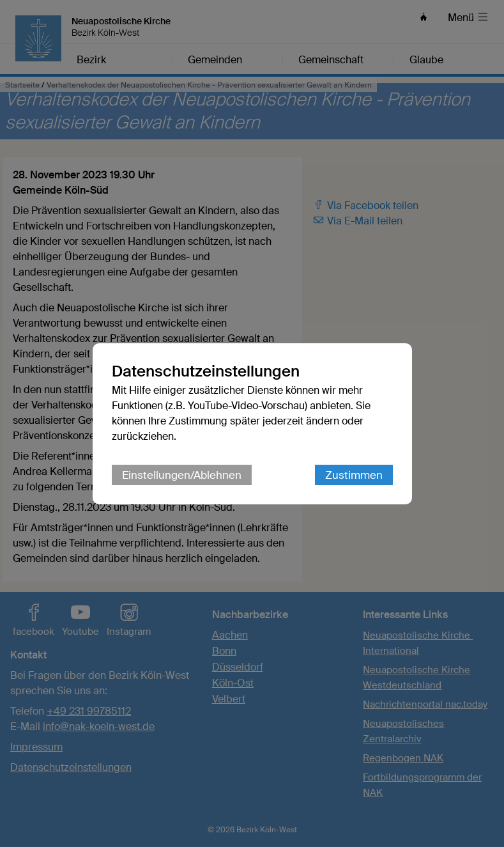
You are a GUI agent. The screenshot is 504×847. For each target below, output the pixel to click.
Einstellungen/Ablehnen (182, 475)
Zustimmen (354, 475)
